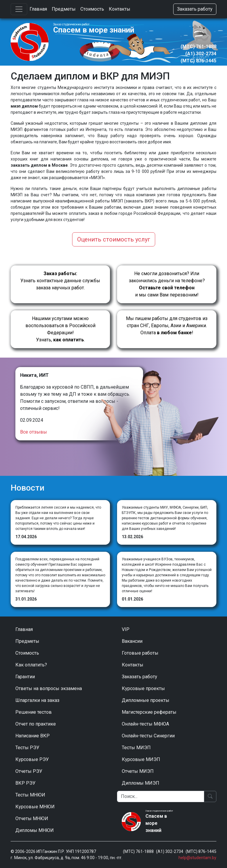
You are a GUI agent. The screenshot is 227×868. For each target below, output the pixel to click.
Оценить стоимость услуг (114, 239)
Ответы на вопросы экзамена (49, 688)
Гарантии (25, 677)
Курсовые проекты (143, 688)
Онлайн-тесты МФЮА (145, 724)
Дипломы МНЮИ (35, 830)
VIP (126, 629)
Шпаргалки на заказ (37, 700)
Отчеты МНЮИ (32, 818)
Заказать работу (195, 9)
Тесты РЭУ (27, 748)
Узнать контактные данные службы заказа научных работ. (60, 281)
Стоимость (92, 9)
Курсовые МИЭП (141, 759)
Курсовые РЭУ (32, 759)
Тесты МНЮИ (30, 795)
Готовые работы (140, 653)
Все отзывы (34, 432)
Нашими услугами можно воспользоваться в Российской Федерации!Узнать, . (60, 329)
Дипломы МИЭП (141, 783)
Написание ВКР (33, 736)
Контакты (120, 9)
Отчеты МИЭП (138, 771)
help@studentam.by (197, 858)
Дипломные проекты (146, 700)
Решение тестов (34, 712)
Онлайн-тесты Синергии (148, 736)
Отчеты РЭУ (29, 771)
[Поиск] (161, 796)
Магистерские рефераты (149, 712)
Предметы (64, 9)
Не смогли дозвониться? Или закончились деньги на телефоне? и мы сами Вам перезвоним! (167, 284)
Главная (38, 9)
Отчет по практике (36, 724)
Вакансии (132, 641)
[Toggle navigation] (19, 9)
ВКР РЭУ (25, 783)
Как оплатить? (31, 665)
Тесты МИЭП (136, 748)
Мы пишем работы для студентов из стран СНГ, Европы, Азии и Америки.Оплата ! (167, 326)
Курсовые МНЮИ (35, 807)
